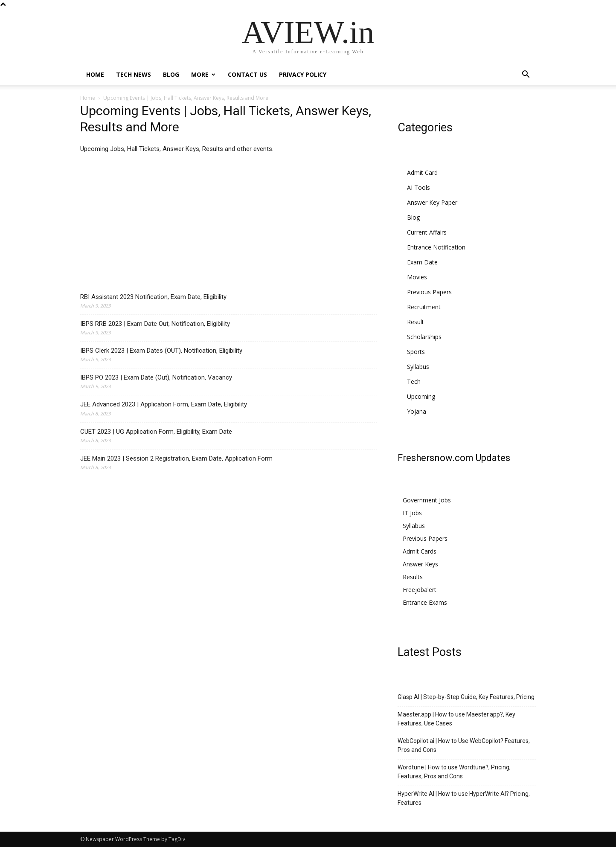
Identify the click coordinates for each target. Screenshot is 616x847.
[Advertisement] (229, 225)
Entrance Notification (436, 247)
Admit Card (422, 173)
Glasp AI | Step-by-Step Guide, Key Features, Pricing (466, 697)
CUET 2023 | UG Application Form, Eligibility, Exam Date (156, 432)
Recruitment (424, 307)
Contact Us (247, 74)
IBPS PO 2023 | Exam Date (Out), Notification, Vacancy (156, 377)
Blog (171, 74)
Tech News (134, 74)
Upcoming (421, 396)
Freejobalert (420, 590)
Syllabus (418, 367)
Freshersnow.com (436, 458)
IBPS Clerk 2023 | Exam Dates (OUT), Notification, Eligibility (161, 351)
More (203, 74)
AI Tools (418, 187)
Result (416, 322)
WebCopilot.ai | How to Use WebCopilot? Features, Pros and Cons (464, 745)
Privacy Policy (303, 74)
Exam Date (422, 262)
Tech (414, 381)
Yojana (417, 411)
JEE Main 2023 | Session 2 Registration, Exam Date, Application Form (176, 458)
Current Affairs (427, 232)
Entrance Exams (425, 602)
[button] (526, 75)
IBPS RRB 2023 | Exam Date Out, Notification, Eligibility (155, 324)
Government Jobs (427, 500)
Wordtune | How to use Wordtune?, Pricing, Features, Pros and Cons (454, 772)
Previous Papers (429, 292)
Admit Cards (420, 551)
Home (95, 74)
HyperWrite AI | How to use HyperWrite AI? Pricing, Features (464, 798)
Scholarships (424, 337)
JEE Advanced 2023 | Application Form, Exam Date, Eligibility (164, 404)
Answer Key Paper (432, 202)
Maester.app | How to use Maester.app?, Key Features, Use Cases (456, 719)
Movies (417, 277)
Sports (416, 352)
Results (413, 577)
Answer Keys (420, 564)
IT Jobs (412, 513)
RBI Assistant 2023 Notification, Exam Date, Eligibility (153, 297)
